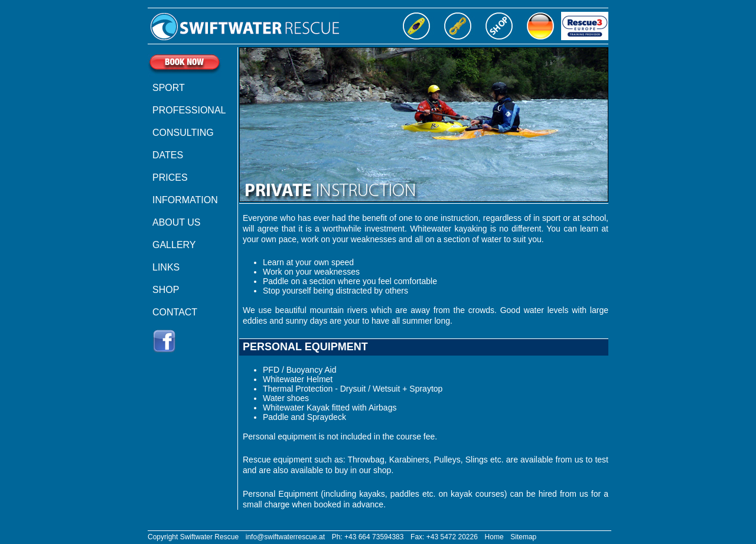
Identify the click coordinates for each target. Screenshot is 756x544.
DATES (168, 155)
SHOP (166, 290)
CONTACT (175, 312)
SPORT (169, 88)
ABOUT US (177, 222)
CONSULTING (183, 133)
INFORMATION (185, 200)
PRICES (170, 177)
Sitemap (523, 537)
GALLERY (174, 245)
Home (494, 537)
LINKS (166, 267)
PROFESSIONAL (189, 110)
